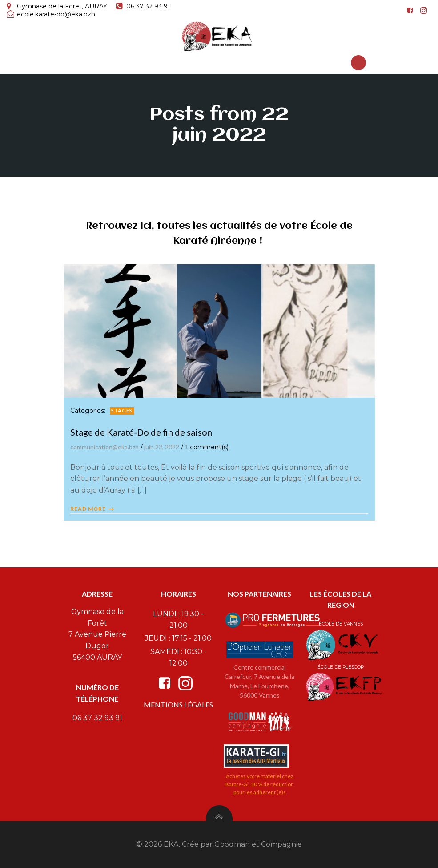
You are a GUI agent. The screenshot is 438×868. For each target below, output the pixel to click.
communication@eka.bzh (104, 447)
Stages (122, 410)
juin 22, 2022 (162, 447)
